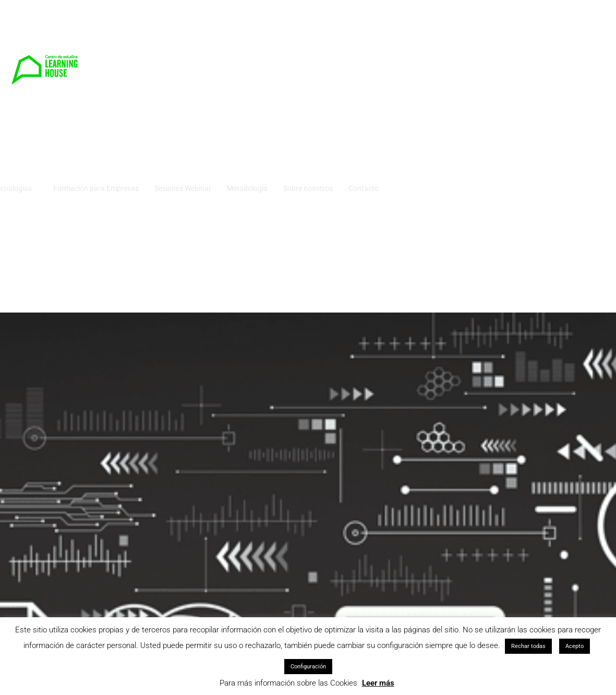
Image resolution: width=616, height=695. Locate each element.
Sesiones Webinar (400, 36)
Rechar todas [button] (528, 646)
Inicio (96, 36)
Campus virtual (112, 88)
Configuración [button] (308, 667)
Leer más (378, 683)
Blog (159, 88)
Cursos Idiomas (145, 36)
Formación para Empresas (313, 36)
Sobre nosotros (526, 36)
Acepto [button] (575, 646)
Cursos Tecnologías (218, 36)
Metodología (465, 36)
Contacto (581, 36)
